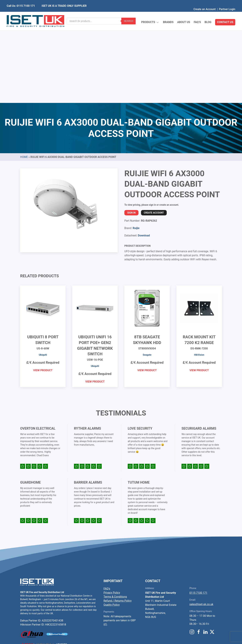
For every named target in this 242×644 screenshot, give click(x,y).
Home (24, 78)
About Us (184, 14)
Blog (208, 14)
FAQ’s (197, 14)
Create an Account (205, 2)
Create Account (154, 133)
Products (150, 14)
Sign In (131, 133)
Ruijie (136, 149)
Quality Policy (112, 525)
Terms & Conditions (115, 517)
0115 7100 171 (198, 513)
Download (144, 156)
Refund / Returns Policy (118, 521)
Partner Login (227, 2)
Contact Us (225, 14)
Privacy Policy (112, 513)
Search (129, 14)
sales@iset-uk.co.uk (201, 525)
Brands (168, 14)
